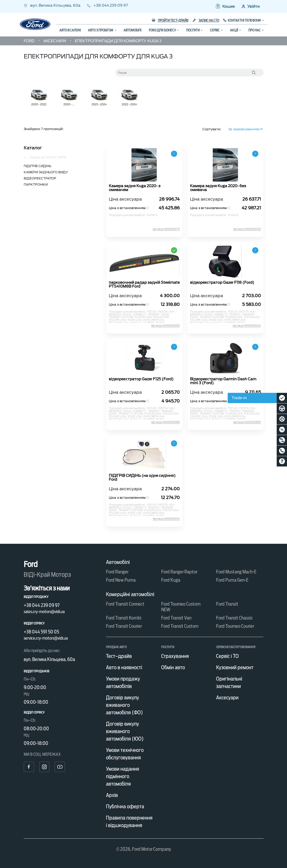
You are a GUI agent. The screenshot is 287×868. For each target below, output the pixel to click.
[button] (225, 6)
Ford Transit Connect (125, 604)
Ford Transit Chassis (234, 618)
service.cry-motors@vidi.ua (46, 638)
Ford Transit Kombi (124, 618)
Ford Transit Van (176, 618)
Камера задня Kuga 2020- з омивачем (135, 188)
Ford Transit (227, 604)
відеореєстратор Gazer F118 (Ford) (222, 283)
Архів (112, 795)
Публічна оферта (125, 806)
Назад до (45, 157)
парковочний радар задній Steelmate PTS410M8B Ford (144, 285)
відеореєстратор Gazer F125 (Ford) (141, 379)
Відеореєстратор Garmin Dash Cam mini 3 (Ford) (223, 381)
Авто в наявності (124, 667)
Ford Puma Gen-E (232, 580)
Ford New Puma (121, 580)
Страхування (175, 656)
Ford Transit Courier (124, 626)
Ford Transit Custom (180, 626)
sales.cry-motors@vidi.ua (44, 612)
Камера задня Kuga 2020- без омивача (218, 188)
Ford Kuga (171, 580)
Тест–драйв (119, 656)
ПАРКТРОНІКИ (36, 184)
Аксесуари (227, 698)
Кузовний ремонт (235, 667)
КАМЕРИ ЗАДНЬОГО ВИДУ (46, 172)
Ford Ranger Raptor (179, 572)
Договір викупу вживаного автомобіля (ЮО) (125, 731)
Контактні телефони (244, 20)
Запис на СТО (206, 20)
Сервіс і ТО (227, 656)
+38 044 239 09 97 (107, 5)
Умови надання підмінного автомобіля (122, 776)
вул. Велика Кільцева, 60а (52, 5)
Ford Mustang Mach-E (236, 572)
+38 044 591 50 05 (41, 632)
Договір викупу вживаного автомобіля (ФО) (124, 705)
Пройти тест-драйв (170, 20)
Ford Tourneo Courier (235, 626)
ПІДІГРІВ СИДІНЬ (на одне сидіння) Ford (142, 478)
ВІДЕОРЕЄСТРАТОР (40, 178)
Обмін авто (173, 667)
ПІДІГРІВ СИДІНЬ (38, 166)
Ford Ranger (117, 572)
